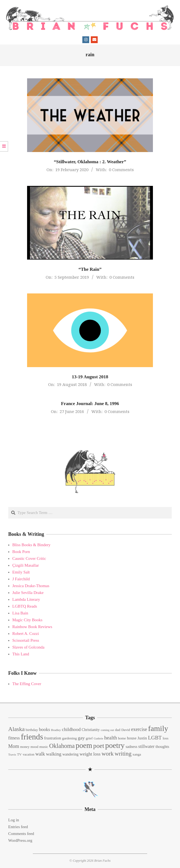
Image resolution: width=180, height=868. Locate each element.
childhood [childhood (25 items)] (71, 729)
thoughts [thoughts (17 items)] (162, 747)
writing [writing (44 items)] (123, 754)
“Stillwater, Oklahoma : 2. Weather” (90, 162)
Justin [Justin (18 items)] (142, 738)
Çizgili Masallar (26, 565)
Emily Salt (21, 572)
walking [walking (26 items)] (54, 754)
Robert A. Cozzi (26, 634)
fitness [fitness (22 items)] (14, 738)
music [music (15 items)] (44, 747)
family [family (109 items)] (158, 728)
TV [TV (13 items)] (19, 754)
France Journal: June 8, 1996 (90, 404)
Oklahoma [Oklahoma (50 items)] (62, 746)
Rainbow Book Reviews (32, 627)
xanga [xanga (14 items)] (137, 754)
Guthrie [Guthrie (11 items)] (99, 738)
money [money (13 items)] (25, 747)
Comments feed (21, 834)
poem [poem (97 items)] (84, 745)
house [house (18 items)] (132, 738)
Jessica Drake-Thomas (31, 586)
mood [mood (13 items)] (34, 747)
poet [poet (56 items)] (99, 746)
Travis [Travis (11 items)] (12, 754)
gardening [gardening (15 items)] (69, 738)
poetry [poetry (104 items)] (115, 745)
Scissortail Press (26, 640)
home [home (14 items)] (122, 738)
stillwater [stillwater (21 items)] (146, 746)
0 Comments (121, 170)
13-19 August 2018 (90, 377)
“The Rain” (90, 269)
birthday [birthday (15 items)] (32, 730)
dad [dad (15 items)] (117, 730)
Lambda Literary (26, 599)
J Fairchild (21, 579)
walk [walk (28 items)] (40, 754)
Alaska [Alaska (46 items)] (16, 729)
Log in (14, 820)
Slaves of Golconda (28, 647)
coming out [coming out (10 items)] (107, 730)
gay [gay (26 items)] (81, 738)
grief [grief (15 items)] (89, 738)
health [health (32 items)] (111, 738)
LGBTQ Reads (25, 606)
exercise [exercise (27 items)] (139, 729)
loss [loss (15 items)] (166, 738)
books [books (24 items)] (44, 729)
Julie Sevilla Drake (28, 593)
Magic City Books (27, 620)
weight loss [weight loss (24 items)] (90, 754)
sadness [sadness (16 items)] (131, 747)
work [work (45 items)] (108, 754)
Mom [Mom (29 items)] (14, 746)
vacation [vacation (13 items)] (29, 754)
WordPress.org (20, 840)
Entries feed (18, 827)
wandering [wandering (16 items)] (70, 754)
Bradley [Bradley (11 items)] (56, 730)
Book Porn (21, 552)
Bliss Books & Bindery (31, 545)
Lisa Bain (20, 613)
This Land (21, 654)
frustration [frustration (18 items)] (53, 738)
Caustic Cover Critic (29, 558)
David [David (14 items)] (126, 730)
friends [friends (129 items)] (32, 737)
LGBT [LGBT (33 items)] (155, 738)
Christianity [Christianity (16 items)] (91, 730)
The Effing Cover (27, 684)
